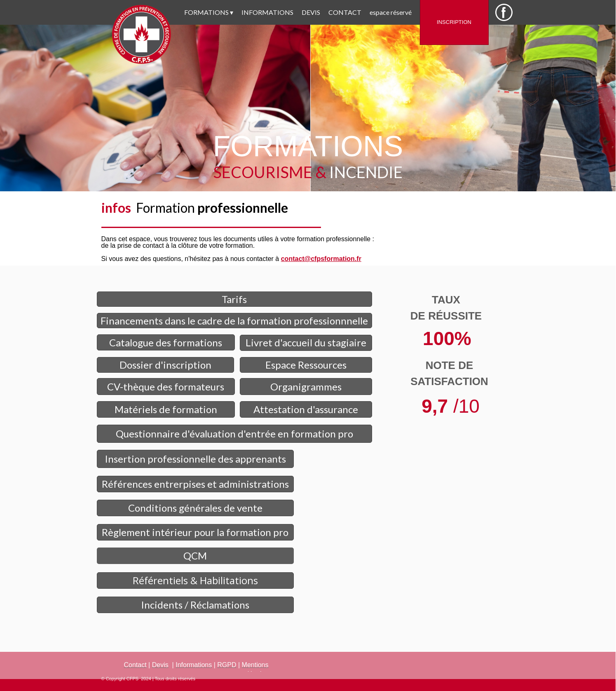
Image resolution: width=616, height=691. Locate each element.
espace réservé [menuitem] (391, 12)
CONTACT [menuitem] (345, 12)
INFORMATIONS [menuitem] (267, 12)
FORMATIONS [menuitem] (209, 12)
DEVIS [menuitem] (311, 12)
